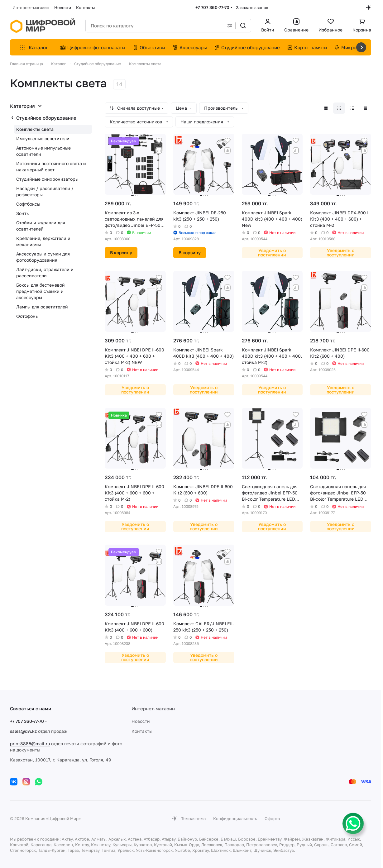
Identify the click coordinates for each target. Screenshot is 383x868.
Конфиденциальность (235, 818)
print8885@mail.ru (30, 744)
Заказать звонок (252, 7)
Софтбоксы (28, 204)
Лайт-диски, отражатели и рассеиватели (45, 272)
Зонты (23, 213)
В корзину (121, 253)
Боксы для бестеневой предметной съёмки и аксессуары (41, 291)
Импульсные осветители (43, 138)
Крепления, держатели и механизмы (43, 241)
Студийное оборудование (46, 118)
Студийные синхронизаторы (47, 179)
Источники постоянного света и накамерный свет (51, 167)
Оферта (272, 818)
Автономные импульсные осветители (43, 151)
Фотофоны (27, 316)
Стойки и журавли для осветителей (41, 226)
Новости (141, 721)
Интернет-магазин (153, 708)
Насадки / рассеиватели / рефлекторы (45, 191)
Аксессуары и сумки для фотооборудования (43, 257)
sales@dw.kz (23, 731)
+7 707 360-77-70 (212, 7)
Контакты (142, 731)
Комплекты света (35, 129)
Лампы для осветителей (42, 307)
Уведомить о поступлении (272, 253)
